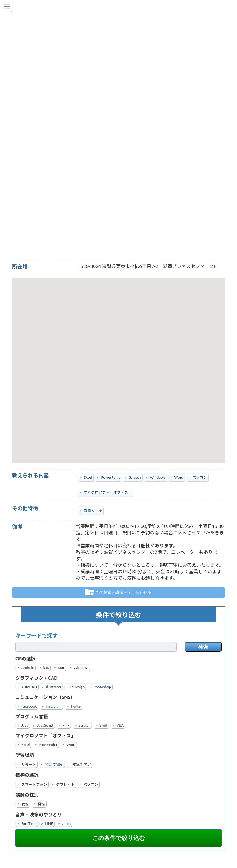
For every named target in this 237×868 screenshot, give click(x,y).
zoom (66, 823)
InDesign (77, 687)
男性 (41, 804)
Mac (61, 668)
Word (71, 745)
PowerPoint (48, 745)
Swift (104, 726)
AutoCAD (29, 687)
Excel (25, 745)
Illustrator (54, 687)
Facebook (29, 706)
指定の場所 (54, 765)
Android (28, 668)
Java (25, 726)
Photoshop (102, 687)
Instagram (54, 706)
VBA (120, 726)
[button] (118, 365)
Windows (81, 668)
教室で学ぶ (81, 765)
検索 (203, 647)
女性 (25, 804)
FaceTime (29, 823)
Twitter (76, 706)
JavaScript (45, 726)
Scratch (84, 726)
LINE (49, 823)
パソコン (91, 784)
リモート (29, 765)
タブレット (65, 784)
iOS (46, 668)
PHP (66, 726)
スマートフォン (34, 784)
